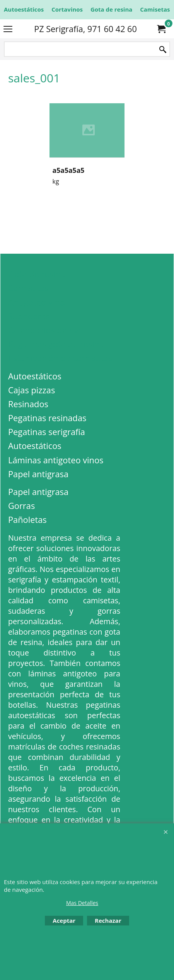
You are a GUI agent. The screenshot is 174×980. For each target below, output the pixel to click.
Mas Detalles (82, 903)
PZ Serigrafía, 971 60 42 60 (85, 29)
